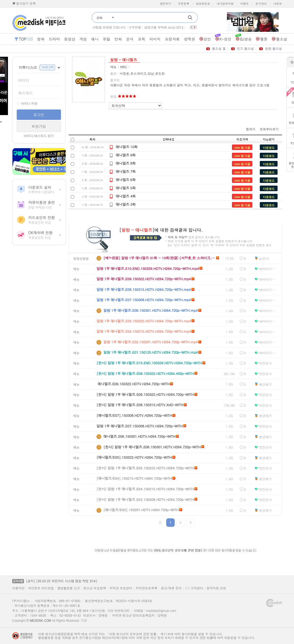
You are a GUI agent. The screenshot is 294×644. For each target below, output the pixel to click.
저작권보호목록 (146, 588)
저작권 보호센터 (121, 588)
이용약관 (18, 588)
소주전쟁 (135, 27)
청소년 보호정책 (95, 588)
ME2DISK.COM (40, 620)
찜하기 (251, 129)
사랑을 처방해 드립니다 (109, 27)
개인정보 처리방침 (41, 588)
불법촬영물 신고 (69, 588)
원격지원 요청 (216, 588)
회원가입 (39, 126)
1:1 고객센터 (194, 588)
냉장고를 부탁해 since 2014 (164, 27)
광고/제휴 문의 (171, 588)
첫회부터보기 (269, 129)
